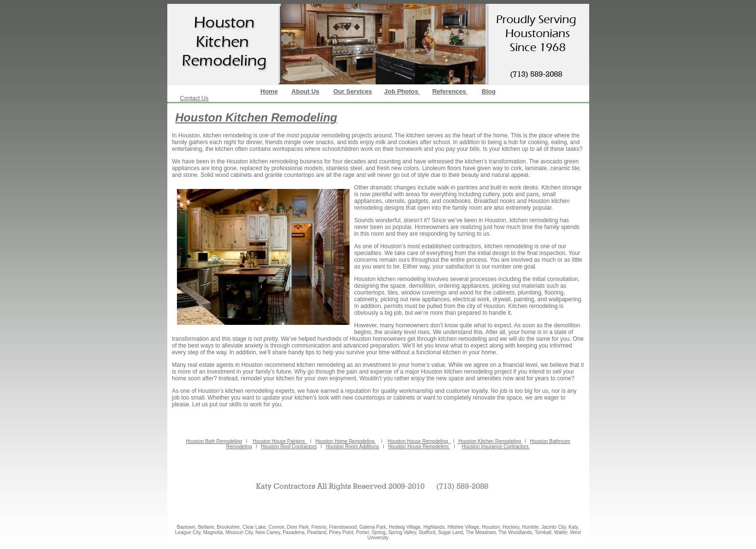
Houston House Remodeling (418, 441)
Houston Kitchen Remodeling (490, 441)
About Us (306, 91)
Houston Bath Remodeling (214, 441)
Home (269, 91)
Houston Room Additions (352, 447)
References (450, 91)
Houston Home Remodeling (346, 441)
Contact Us (194, 98)
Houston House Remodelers (419, 447)
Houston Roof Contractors (289, 447)
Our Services (352, 91)
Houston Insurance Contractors (496, 447)
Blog (489, 91)
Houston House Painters (280, 441)
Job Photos (402, 91)
